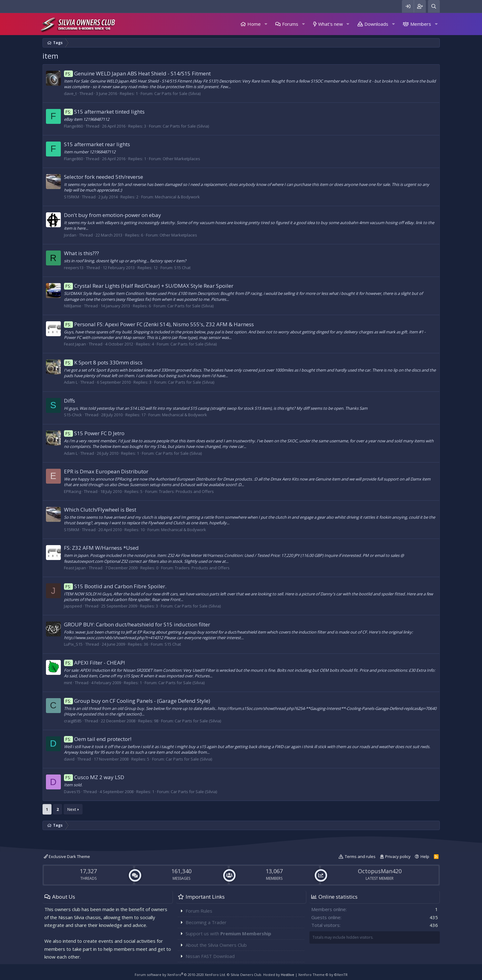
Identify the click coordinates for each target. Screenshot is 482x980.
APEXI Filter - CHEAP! (95, 663)
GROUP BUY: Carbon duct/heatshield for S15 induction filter (137, 624)
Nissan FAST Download (210, 956)
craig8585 (73, 721)
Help (425, 856)
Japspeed (73, 606)
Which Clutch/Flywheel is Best (100, 510)
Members (421, 24)
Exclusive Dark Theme (67, 856)
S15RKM (72, 197)
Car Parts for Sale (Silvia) (177, 93)
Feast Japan (75, 344)
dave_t (70, 93)
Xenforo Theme (323, 975)
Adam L (71, 382)
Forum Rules (199, 911)
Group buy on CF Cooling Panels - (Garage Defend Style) (137, 701)
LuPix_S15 (73, 644)
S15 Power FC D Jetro (94, 433)
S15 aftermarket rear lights (97, 144)
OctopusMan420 (380, 871)
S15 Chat (182, 268)
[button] (266, 24)
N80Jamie (73, 306)
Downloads (376, 24)
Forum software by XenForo (180, 975)
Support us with (228, 933)
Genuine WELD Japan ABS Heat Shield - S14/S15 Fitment (137, 73)
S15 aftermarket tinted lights (104, 112)
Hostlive (288, 975)
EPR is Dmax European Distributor (106, 471)
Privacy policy (398, 856)
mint (68, 683)
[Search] (434, 6)
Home (254, 24)
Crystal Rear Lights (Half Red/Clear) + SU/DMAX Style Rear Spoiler (149, 286)
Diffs (70, 401)
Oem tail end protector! (98, 739)
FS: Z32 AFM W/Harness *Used (101, 548)
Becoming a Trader (206, 922)
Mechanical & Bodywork (177, 197)
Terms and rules (360, 856)
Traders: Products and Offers (186, 491)
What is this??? (81, 253)
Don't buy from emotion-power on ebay (113, 215)
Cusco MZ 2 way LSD (94, 777)
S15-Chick (73, 415)
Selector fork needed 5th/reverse (104, 177)
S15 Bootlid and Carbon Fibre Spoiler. (115, 586)
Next (72, 809)
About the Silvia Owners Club (216, 945)
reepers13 (74, 268)
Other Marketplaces (181, 159)
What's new (331, 24)
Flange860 (73, 126)
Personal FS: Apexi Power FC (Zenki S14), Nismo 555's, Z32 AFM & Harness (159, 324)
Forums (290, 24)
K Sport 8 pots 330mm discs (103, 362)
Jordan (70, 235)
